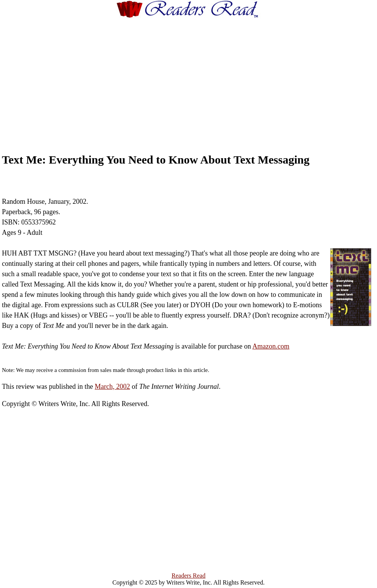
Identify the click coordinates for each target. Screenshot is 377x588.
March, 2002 (112, 387)
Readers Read (188, 576)
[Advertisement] (203, 79)
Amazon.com (271, 346)
